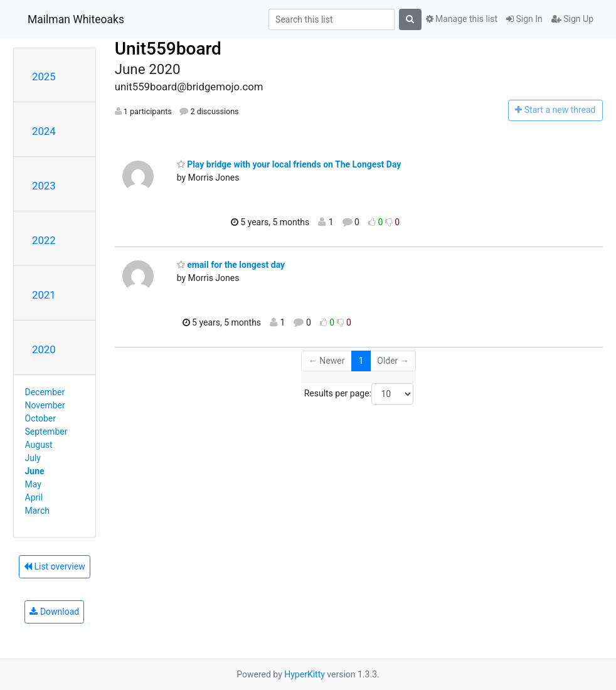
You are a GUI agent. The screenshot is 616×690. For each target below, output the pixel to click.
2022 (44, 240)
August (39, 445)
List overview (55, 566)
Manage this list (462, 19)
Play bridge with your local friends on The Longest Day (289, 164)
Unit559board (168, 49)
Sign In (524, 19)
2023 (44, 186)
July (33, 458)
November (45, 405)
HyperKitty (305, 674)
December (45, 392)
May (33, 484)
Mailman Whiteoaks (76, 19)
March (38, 511)
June (35, 471)
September (46, 432)
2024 (44, 131)
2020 (44, 349)
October (40, 418)
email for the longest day (231, 265)
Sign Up (572, 19)
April (34, 497)
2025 (44, 77)
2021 (44, 295)
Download (54, 612)
